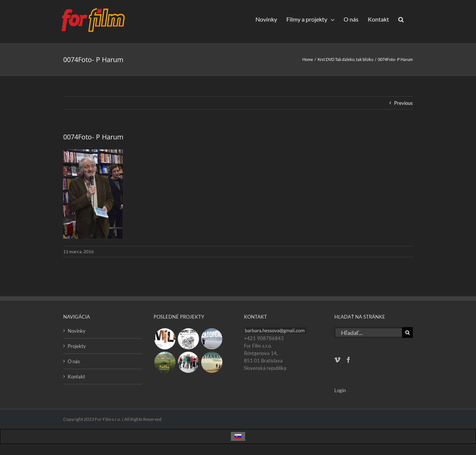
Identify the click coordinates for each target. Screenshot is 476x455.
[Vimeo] (337, 360)
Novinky (77, 331)
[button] (401, 19)
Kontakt (76, 377)
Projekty (77, 346)
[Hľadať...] (368, 333)
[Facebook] (348, 360)
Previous (403, 103)
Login (340, 390)
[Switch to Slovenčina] (238, 437)
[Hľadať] (407, 333)
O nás (74, 361)
